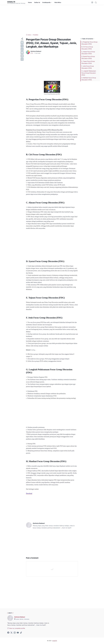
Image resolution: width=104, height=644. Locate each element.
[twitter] (22, 46)
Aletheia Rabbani (20, 617)
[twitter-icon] (11, 633)
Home (30, 2)
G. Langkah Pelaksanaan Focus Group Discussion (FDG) (89, 73)
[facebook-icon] (8, 633)
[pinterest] (22, 56)
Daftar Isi (37, 2)
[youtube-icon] (18, 633)
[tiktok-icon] (21, 633)
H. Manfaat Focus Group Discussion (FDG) (89, 79)
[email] (22, 59)
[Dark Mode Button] (92, 2)
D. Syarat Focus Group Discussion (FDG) (88, 57)
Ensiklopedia (46, 2)
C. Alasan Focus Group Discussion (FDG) (88, 53)
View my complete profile (16, 628)
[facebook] (22, 43)
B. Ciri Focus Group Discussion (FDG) (87, 48)
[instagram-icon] (15, 633)
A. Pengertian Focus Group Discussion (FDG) (89, 43)
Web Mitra (58, 2)
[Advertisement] (52, 19)
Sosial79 (11, 2)
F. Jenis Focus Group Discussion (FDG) (88, 67)
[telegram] (22, 53)
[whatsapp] (22, 49)
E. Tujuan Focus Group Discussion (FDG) (88, 62)
